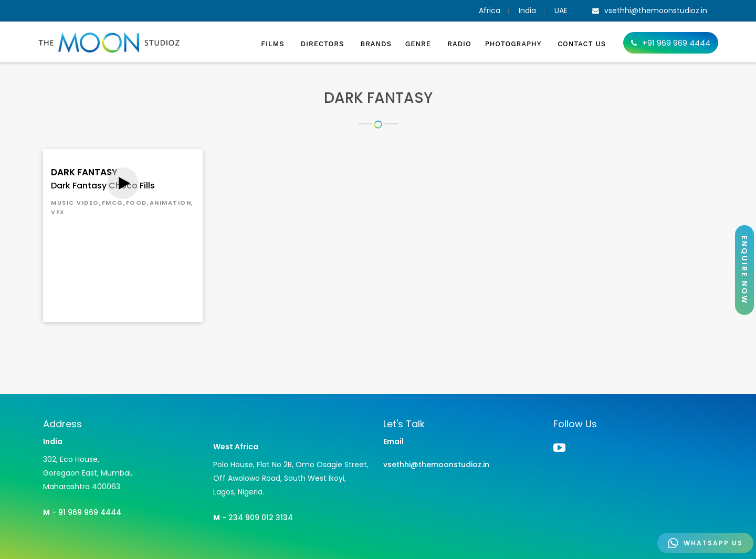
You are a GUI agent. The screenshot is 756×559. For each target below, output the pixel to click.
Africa (490, 10)
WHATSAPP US (705, 543)
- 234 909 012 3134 (253, 518)
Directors (324, 44)
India (527, 10)
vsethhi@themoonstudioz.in (436, 465)
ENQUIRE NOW (744, 270)
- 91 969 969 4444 (82, 512)
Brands (376, 44)
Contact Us (582, 44)
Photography (515, 44)
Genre (419, 44)
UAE (561, 10)
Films (274, 44)
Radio (459, 44)
